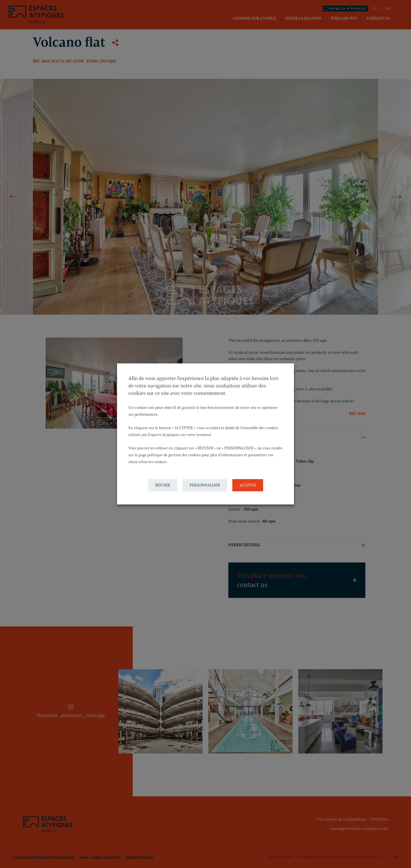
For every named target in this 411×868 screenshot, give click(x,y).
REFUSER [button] (163, 485)
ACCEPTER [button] (248, 485)
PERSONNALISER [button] (205, 485)
